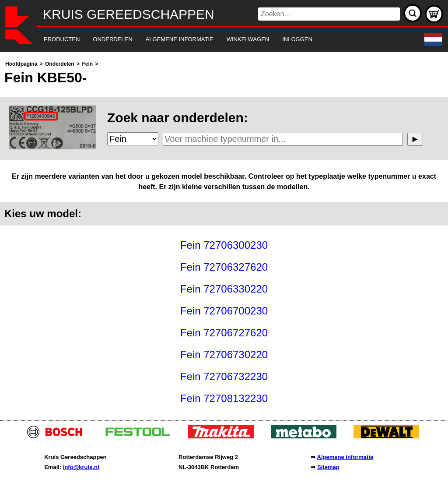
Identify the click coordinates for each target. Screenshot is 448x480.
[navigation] (212, 40)
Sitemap (328, 467)
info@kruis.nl (81, 467)
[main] (224, 234)
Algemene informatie (345, 457)
